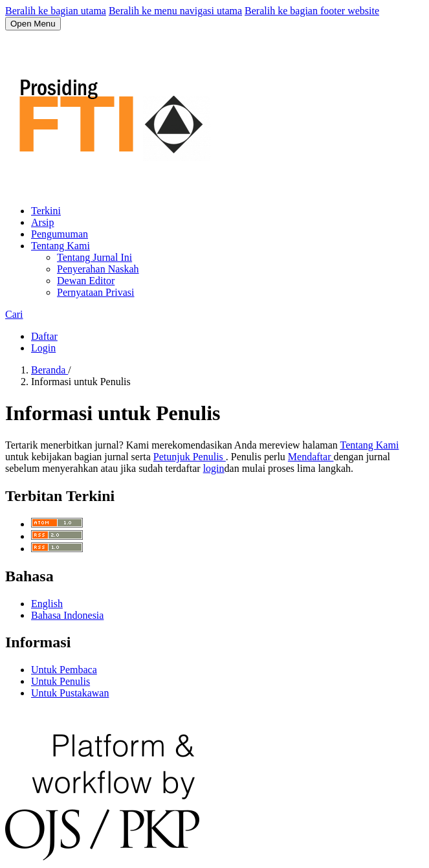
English (47, 604)
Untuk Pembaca (64, 670)
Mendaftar (311, 457)
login (214, 468)
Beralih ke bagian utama (56, 11)
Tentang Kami (60, 246)
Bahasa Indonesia (67, 615)
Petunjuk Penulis (190, 457)
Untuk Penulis (60, 681)
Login (43, 348)
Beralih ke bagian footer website (312, 11)
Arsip (43, 222)
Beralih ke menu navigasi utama (175, 11)
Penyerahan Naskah (98, 269)
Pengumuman (60, 234)
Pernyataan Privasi (96, 292)
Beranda (49, 370)
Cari (14, 314)
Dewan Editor (86, 281)
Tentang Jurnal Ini (94, 257)
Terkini (46, 211)
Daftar (44, 336)
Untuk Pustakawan (70, 693)
